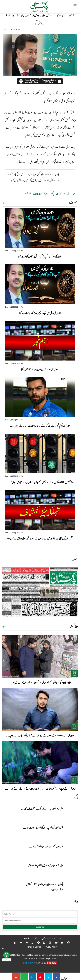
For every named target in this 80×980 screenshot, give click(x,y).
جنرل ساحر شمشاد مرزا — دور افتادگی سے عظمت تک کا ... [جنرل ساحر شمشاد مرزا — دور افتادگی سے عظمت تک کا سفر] (42, 809)
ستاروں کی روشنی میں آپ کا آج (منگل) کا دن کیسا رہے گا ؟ (40, 256)
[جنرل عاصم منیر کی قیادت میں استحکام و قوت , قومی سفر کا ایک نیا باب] (71, 870)
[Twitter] (61, 943)
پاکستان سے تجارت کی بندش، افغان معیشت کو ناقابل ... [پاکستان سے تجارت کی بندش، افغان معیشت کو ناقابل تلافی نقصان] (42, 884)
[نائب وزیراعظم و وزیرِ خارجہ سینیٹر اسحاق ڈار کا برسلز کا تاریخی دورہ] (71, 851)
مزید (4, 202)
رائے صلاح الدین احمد (57, 890)
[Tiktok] (31, 943)
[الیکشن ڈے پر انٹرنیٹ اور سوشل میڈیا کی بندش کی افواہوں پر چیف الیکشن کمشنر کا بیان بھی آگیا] (57, 977)
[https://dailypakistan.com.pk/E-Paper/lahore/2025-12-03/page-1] (40, 592)
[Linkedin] (43, 943)
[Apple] (13, 943)
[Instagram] (48, 943)
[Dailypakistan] (36, 8)
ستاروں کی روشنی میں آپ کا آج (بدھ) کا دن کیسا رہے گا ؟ (40, 313)
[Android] (19, 943)
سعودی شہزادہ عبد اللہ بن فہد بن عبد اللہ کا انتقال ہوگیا (40, 369)
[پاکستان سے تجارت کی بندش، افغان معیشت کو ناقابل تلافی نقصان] (71, 889)
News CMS (39, 963)
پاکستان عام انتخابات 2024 (43, 193)
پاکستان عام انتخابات (64, 193)
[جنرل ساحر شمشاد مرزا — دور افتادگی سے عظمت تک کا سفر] (71, 813)
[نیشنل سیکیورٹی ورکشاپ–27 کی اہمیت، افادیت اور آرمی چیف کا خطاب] (71, 832)
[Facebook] (67, 943)
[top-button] (3, 948)
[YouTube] (54, 943)
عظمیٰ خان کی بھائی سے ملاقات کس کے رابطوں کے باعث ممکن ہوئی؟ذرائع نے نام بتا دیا (40, 538)
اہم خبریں (27, 193)
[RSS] (25, 943)
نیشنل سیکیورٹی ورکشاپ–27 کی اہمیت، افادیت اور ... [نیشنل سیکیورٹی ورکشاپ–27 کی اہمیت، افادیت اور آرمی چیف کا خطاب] (43, 828)
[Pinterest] (37, 943)
